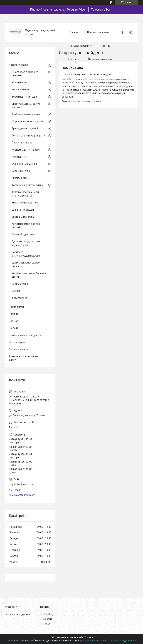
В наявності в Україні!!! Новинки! (25, 74)
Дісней (16, 291)
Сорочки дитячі (21, 171)
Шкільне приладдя (23, 210)
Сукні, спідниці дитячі (24, 164)
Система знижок (19, 349)
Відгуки (13, 328)
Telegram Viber (101, 10)
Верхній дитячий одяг (24, 97)
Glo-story (49, 614)
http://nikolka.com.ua (21, 484)
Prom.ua (89, 637)
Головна (74, 32)
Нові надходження (98, 32)
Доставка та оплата (100, 59)
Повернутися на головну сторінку (81, 101)
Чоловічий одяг (21, 89)
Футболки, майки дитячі (26, 114)
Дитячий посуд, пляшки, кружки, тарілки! (26, 243)
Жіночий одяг (20, 83)
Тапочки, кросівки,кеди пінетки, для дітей (25, 194)
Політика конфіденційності (123, 641)
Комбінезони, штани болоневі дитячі (29, 275)
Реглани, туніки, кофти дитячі (29, 136)
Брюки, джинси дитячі (25, 128)
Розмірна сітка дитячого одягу (23, 358)
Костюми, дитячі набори (26, 150)
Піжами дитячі (20, 178)
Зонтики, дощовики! (23, 217)
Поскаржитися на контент (94, 641)
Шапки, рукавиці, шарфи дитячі (26, 264)
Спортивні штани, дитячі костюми (26, 106)
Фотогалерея (19, 298)
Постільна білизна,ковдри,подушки (26, 254)
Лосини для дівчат (23, 143)
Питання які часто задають (25, 335)
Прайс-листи (16, 307)
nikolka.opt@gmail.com (22, 495)
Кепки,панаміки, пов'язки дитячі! (26, 226)
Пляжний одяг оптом (24, 234)
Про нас (106, 46)
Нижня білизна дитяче (25, 203)
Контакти (74, 59)
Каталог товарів (79, 46)
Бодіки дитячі (20, 284)
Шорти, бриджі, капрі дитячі (28, 121)
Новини (13, 314)
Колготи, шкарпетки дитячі (28, 185)
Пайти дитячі (19, 157)
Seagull (48, 619)
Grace (47, 624)
